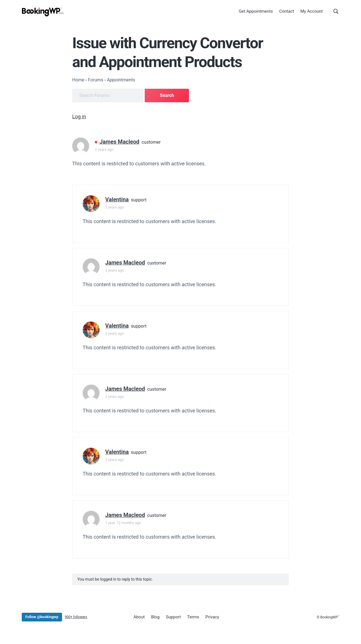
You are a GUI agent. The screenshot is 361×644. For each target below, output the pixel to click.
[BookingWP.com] (43, 12)
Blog (155, 617)
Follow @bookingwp (42, 617)
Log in (79, 116)
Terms (193, 617)
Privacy (212, 617)
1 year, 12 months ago (123, 523)
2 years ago (104, 149)
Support (173, 617)
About (139, 617)
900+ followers (76, 617)
